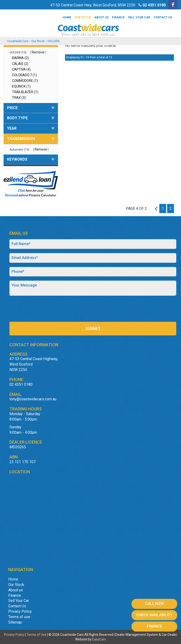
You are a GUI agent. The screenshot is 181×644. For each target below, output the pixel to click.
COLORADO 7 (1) (25, 75)
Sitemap (15, 622)
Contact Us (163, 17)
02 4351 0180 (154, 5)
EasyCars (99, 639)
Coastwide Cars (18, 41)
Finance (118, 17)
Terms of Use (37, 635)
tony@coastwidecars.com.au (33, 399)
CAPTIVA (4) (21, 69)
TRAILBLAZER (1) (25, 92)
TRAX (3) (19, 98)
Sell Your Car (139, 17)
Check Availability (154, 615)
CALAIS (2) (20, 64)
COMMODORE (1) (25, 81)
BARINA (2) (20, 58)
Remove (38, 52)
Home (67, 17)
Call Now (154, 604)
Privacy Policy (20, 611)
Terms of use (19, 617)
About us (101, 17)
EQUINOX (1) (21, 86)
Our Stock (83, 17)
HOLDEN (53, 41)
